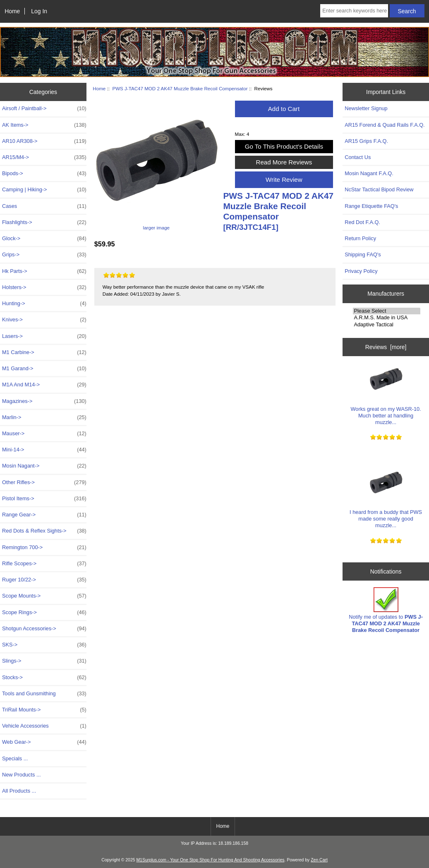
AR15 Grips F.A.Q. (366, 141)
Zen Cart (319, 860)
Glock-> (44, 239)
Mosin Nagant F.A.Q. (369, 173)
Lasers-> (44, 336)
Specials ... (15, 758)
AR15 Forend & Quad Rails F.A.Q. (385, 125)
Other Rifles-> (44, 482)
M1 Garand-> (44, 369)
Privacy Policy (361, 271)
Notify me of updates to (386, 610)
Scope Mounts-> (44, 596)
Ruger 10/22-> (44, 580)
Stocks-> (44, 678)
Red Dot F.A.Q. (362, 222)
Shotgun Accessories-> (44, 629)
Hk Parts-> (44, 271)
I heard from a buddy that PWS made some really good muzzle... (386, 497)
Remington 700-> (44, 547)
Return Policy (360, 238)
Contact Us (358, 157)
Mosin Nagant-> (44, 466)
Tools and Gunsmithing (44, 694)
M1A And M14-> (44, 385)
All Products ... (19, 791)
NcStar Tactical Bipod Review (379, 189)
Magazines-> (44, 401)
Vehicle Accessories (44, 726)
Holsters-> (44, 287)
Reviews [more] (386, 347)
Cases (44, 206)
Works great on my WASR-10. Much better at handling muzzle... (386, 394)
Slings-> (44, 661)
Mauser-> (44, 434)
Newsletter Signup (366, 108)
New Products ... (22, 775)
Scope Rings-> (44, 612)
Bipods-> (44, 174)
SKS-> (44, 645)
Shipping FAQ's (363, 254)
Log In (39, 11)
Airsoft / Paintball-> (44, 108)
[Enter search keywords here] (354, 11)
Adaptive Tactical (386, 325)
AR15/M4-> (44, 157)
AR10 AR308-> (44, 141)
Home (12, 11)
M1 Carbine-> (44, 352)
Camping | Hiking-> (44, 190)
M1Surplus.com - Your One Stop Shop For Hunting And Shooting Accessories (210, 860)
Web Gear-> (44, 742)
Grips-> (44, 255)
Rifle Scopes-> (44, 564)
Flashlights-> (44, 222)
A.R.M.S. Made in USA (386, 318)
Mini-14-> (44, 450)
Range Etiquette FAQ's (371, 206)
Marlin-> (44, 417)
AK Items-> (44, 125)
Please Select (386, 311)
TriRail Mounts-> (44, 710)
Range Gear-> (44, 515)
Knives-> (44, 320)
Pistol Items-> (44, 499)
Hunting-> (44, 304)
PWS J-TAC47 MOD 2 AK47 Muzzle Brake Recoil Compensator (180, 88)
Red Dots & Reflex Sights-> (44, 531)
